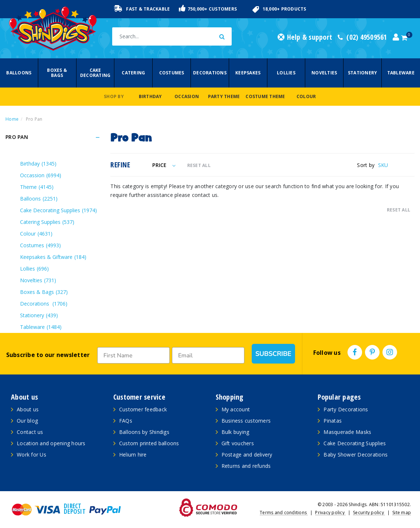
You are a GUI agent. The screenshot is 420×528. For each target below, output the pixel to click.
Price (164, 165)
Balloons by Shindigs (144, 432)
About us (28, 409)
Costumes (172, 73)
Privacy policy (330, 513)
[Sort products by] (396, 165)
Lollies (286, 73)
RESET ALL (199, 165)
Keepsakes (248, 73)
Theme (37, 187)
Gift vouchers (238, 443)
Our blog (27, 421)
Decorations (210, 73)
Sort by (366, 165)
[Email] (208, 355)
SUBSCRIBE (273, 354)
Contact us (30, 432)
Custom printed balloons (149, 443)
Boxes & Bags (57, 73)
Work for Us (32, 455)
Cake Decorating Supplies (58, 210)
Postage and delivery (247, 455)
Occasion (187, 96)
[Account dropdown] (396, 37)
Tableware (401, 73)
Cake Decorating (95, 73)
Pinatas (333, 421)
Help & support (305, 37)
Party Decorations (346, 409)
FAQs (126, 421)
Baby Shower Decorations (356, 455)
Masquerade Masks (347, 432)
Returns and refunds (246, 466)
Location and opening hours (51, 443)
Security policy (369, 513)
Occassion (41, 175)
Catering (133, 73)
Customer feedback (143, 409)
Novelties (324, 73)
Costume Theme (265, 96)
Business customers (246, 421)
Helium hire (133, 455)
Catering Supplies (47, 222)
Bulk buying (235, 432)
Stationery (363, 73)
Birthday (150, 96)
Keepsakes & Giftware (53, 257)
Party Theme (224, 96)
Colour (306, 96)
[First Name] (134, 355)
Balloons (19, 73)
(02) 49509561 (362, 37)
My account (236, 409)
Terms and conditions (284, 513)
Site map (402, 513)
